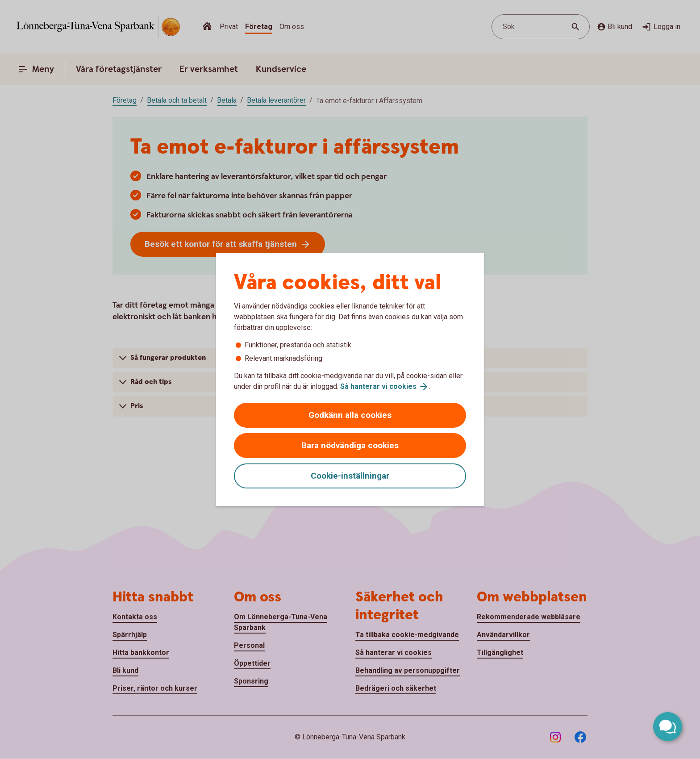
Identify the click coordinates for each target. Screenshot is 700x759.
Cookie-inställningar (350, 476)
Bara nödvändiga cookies (350, 445)
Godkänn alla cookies (350, 415)
